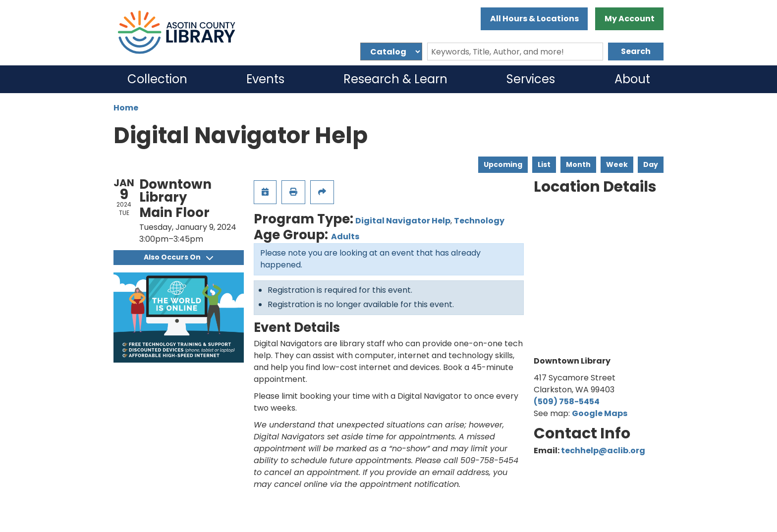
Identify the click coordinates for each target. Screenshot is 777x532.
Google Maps (600, 413)
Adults (345, 237)
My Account (630, 19)
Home (126, 108)
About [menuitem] (632, 79)
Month (578, 164)
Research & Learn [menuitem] (395, 79)
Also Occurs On (178, 257)
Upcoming (503, 164)
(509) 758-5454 (567, 401)
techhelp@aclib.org (603, 451)
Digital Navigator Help (403, 221)
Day (651, 164)
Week (617, 164)
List (544, 164)
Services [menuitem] (531, 79)
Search (636, 51)
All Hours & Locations (534, 19)
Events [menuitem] (265, 79)
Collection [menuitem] (157, 79)
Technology (479, 221)
